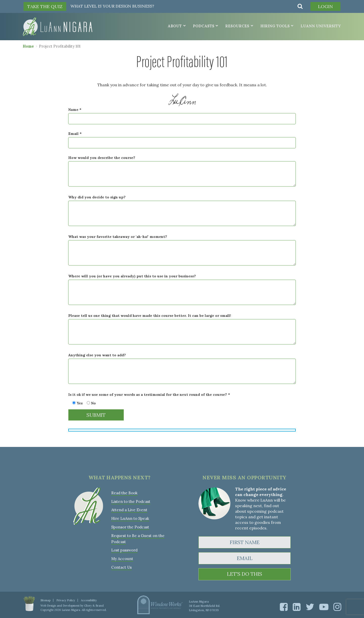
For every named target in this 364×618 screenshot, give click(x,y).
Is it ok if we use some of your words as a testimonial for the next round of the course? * (149, 395)
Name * (75, 110)
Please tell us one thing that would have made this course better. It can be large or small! (150, 316)
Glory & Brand (94, 605)
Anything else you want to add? (97, 355)
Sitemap (45, 600)
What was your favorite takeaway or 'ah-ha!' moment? (118, 237)
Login (325, 6)
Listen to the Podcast (131, 501)
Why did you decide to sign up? (97, 197)
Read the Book (124, 493)
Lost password (124, 549)
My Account (122, 557)
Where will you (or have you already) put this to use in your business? (132, 276)
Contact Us (121, 565)
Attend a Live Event (129, 509)
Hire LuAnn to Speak (130, 518)
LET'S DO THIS (245, 574)
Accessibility (89, 600)
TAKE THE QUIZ (45, 6)
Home (28, 46)
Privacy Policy (66, 600)
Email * (75, 134)
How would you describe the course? (102, 158)
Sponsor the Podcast (130, 526)
